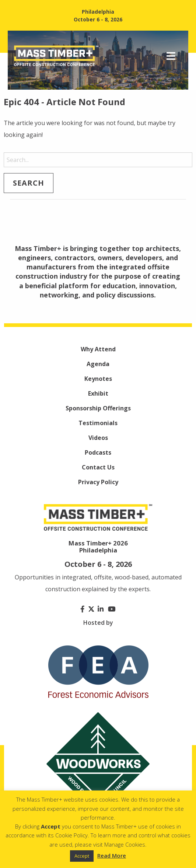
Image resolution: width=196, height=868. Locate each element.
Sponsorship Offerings (98, 408)
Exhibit (98, 393)
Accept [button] (82, 856)
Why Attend (98, 349)
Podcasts (98, 452)
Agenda (98, 364)
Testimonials (98, 423)
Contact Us (98, 467)
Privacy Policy (98, 482)
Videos (98, 438)
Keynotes (98, 379)
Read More (112, 855)
